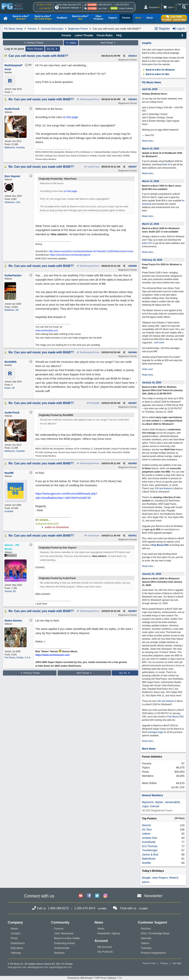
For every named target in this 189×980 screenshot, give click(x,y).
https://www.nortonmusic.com (52, 655)
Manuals (146, 938)
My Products (105, 952)
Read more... (148, 141)
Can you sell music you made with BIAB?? (38, 56)
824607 (133, 611)
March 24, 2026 (151, 149)
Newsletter (153, 896)
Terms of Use (149, 963)
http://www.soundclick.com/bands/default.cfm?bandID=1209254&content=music (91, 251)
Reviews (59, 953)
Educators (17, 948)
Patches (146, 928)
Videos (145, 943)
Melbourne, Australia (14, 148)
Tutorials (146, 948)
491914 (133, 56)
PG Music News (152, 82)
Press (14, 938)
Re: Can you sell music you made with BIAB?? (41, 99)
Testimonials (62, 948)
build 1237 (147, 243)
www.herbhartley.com (47, 330)
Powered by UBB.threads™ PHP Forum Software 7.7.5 (94, 978)
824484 (133, 352)
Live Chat (102, 8)
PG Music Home (13, 29)
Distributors (18, 943)
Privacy (164, 963)
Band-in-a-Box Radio (67, 938)
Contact (16, 933)
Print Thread (35, 49)
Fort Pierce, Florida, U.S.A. (18, 658)
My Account (105, 947)
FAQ (119, 35)
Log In (179, 29)
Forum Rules (105, 35)
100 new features (163, 488)
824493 (133, 463)
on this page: (71, 117)
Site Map (177, 963)
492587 (133, 167)
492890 (133, 266)
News (101, 928)
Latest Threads (84, 35)
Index (71, 43)
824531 (133, 536)
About (14, 928)
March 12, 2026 (151, 181)
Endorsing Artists (65, 943)
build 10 (166, 165)
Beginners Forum (78, 29)
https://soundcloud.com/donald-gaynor (70, 255)
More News (149, 749)
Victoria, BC (10, 591)
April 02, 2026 (150, 89)
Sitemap (16, 953)
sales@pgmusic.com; (38, 967)
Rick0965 (93, 403)
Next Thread (109, 43)
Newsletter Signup (109, 933)
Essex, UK (10, 388)
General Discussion (52, 29)
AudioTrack (92, 167)
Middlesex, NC (12, 310)
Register (162, 29)
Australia (9, 511)
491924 (133, 99)
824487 (133, 403)
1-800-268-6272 (104, 5)
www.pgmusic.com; (17, 967)
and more (159, 343)
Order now (147, 369)
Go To (53, 49)
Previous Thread (33, 43)
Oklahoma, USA (12, 202)
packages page (156, 732)
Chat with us (128, 908)
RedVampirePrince (88, 99)
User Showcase (64, 933)
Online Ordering (126, 8)
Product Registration (153, 953)
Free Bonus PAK (160, 545)
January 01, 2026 (152, 574)
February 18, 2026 (152, 260)
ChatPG (147, 43)
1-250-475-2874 (121, 5)
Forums (32, 29)
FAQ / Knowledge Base (155, 933)
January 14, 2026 (152, 382)
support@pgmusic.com (60, 967)
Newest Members (152, 795)
